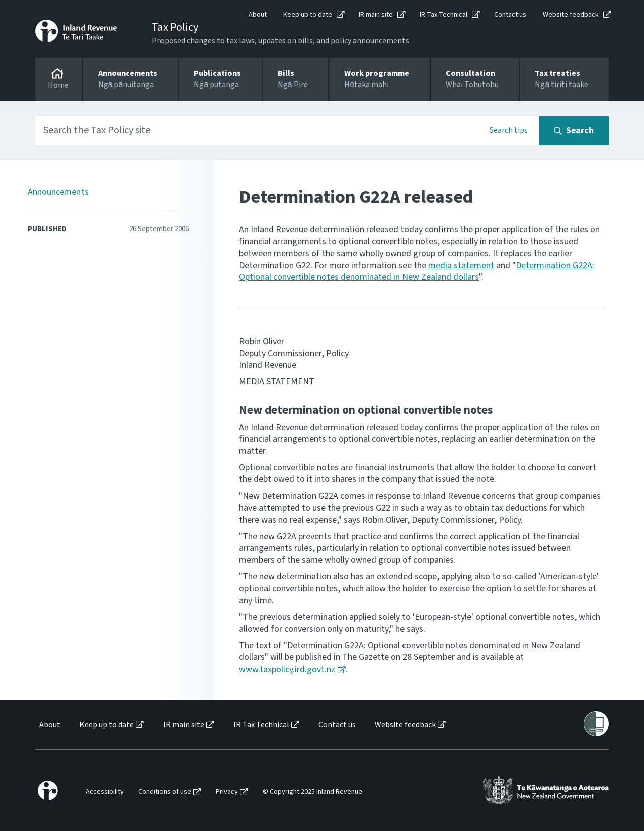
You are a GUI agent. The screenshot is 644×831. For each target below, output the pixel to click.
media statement (461, 265)
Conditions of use (165, 792)
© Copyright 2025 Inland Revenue (312, 792)
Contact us (510, 15)
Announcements (58, 192)
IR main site (376, 15)
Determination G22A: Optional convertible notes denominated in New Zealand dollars (417, 271)
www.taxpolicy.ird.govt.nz (287, 669)
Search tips (509, 130)
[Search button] (574, 131)
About (258, 15)
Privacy (227, 792)
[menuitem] (49, 725)
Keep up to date (308, 15)
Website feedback (571, 15)
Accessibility (105, 792)
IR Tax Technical (444, 15)
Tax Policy (175, 27)
